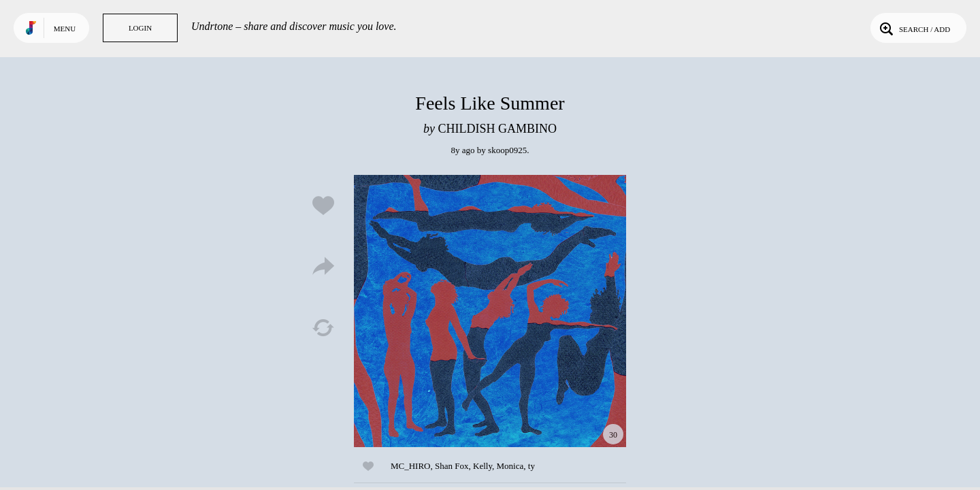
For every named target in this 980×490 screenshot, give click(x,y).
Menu (65, 29)
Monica (510, 466)
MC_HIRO (411, 466)
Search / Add (914, 28)
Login (140, 28)
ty (532, 466)
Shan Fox (452, 466)
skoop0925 (507, 150)
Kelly (483, 466)
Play (490, 311)
